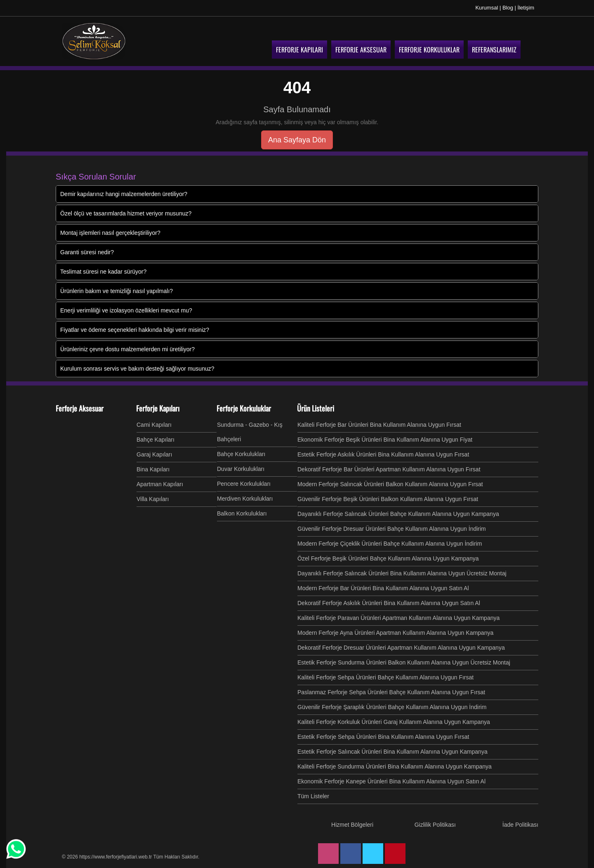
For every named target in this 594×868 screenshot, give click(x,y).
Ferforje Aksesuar (80, 408)
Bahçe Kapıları (156, 440)
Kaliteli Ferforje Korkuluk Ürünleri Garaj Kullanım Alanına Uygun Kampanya (394, 722)
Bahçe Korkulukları (241, 454)
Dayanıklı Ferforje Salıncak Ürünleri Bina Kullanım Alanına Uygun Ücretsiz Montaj (402, 573)
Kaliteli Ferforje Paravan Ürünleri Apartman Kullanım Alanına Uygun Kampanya (398, 618)
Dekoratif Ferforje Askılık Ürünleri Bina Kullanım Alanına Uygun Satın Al (389, 603)
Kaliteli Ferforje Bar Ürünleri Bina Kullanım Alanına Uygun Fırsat (379, 425)
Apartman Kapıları (160, 484)
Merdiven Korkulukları (245, 499)
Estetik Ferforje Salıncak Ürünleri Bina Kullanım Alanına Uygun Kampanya (392, 752)
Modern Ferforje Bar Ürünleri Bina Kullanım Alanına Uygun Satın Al (383, 588)
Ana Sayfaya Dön (297, 140)
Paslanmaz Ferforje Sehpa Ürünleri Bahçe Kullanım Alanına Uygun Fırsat (391, 692)
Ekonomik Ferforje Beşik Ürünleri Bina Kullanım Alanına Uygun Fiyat (385, 440)
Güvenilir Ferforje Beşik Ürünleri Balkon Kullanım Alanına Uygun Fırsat (388, 499)
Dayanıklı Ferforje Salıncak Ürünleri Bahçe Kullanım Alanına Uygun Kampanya (398, 514)
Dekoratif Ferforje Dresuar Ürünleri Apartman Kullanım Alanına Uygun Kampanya (401, 648)
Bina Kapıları (153, 469)
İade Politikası (520, 825)
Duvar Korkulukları (241, 469)
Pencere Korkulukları (244, 484)
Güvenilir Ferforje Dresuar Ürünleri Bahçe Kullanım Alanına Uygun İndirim (392, 529)
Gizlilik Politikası (435, 825)
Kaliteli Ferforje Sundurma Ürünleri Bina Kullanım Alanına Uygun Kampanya (395, 766)
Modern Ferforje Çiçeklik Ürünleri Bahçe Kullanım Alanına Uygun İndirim (390, 544)
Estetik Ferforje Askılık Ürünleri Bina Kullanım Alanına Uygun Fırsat (383, 454)
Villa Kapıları (153, 499)
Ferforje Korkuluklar (244, 408)
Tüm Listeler (313, 796)
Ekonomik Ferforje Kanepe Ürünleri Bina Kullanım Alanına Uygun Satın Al (391, 781)
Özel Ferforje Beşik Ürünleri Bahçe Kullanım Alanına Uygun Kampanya (388, 558)
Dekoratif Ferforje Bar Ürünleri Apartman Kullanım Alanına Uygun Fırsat (389, 469)
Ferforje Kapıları (158, 408)
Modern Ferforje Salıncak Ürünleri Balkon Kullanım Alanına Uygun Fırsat (390, 484)
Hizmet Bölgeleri (352, 825)
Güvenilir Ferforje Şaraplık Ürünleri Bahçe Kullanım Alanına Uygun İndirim (392, 707)
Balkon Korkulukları (242, 513)
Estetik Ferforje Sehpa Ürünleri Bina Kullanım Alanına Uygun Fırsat (383, 737)
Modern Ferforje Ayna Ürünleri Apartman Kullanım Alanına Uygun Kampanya (395, 633)
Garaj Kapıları (154, 454)
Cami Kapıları (154, 425)
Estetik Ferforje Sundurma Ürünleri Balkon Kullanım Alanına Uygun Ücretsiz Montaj (404, 662)
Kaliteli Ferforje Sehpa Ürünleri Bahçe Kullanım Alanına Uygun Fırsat (385, 677)
